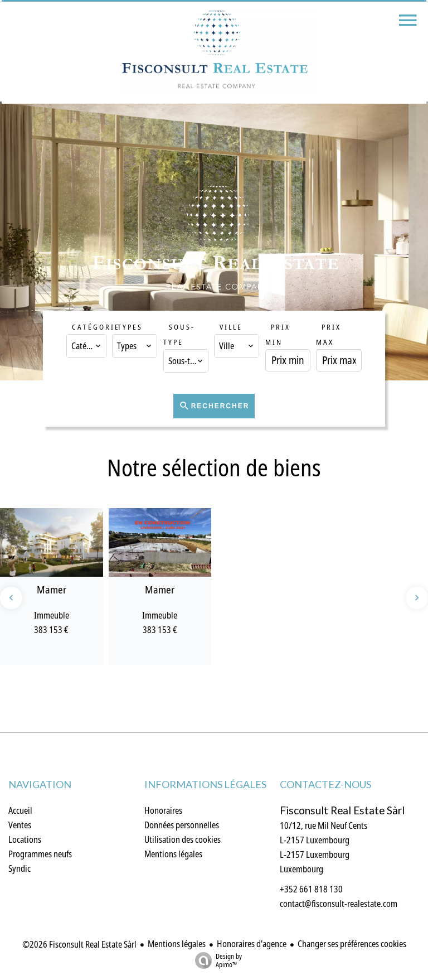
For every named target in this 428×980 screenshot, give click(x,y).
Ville (231, 327)
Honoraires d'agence (252, 944)
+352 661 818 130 (311, 889)
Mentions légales (177, 944)
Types (130, 327)
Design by (216, 960)
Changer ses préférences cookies (352, 944)
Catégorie (96, 327)
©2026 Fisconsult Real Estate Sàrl (79, 944)
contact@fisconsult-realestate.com (339, 904)
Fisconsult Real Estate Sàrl (342, 810)
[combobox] (86, 346)
